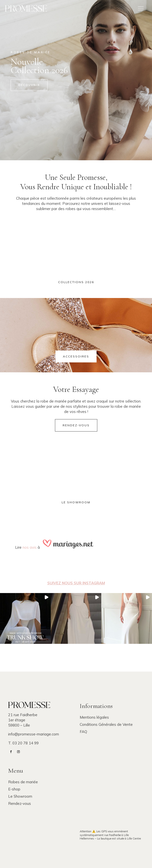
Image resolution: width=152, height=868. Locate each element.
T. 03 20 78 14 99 (23, 743)
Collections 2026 (76, 282)
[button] (25, 618)
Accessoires (76, 356)
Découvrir (29, 85)
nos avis (30, 547)
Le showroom (76, 502)
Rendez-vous (76, 425)
